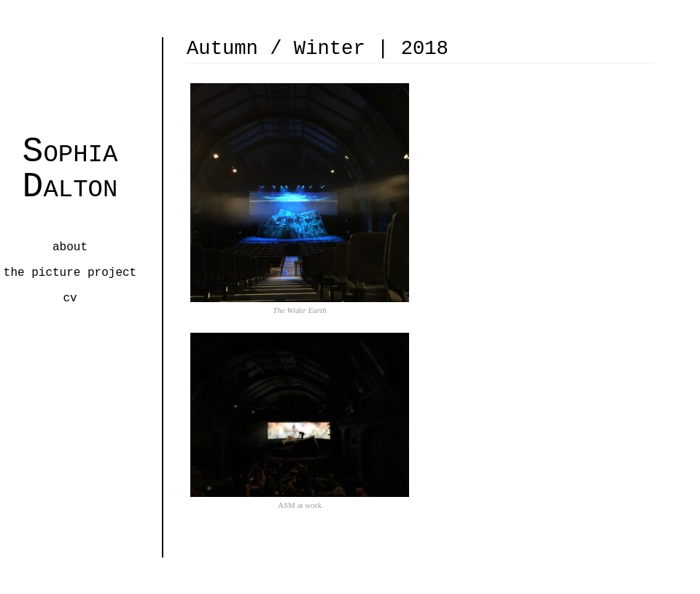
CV (70, 298)
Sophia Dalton (70, 168)
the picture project (70, 273)
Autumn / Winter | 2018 (318, 49)
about (70, 247)
